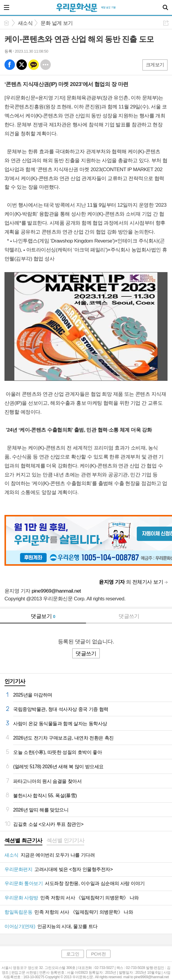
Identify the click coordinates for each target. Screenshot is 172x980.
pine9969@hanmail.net (56, 591)
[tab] (23, 841)
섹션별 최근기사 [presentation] (23, 841)
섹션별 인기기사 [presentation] (66, 841)
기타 (46, 65)
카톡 (34, 65)
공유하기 (166, 23)
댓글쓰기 (129, 616)
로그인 (73, 954)
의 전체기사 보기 (131, 582)
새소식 (25, 23)
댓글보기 (43, 616)
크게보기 (155, 65)
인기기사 (15, 681)
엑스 (22, 65)
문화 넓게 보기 (57, 23)
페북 (10, 65)
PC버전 (98, 954)
